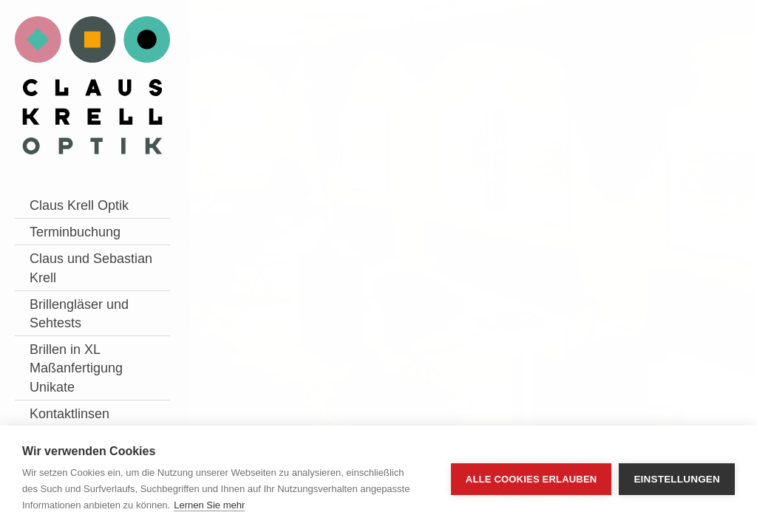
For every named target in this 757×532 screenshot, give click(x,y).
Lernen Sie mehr (209, 505)
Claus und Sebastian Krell (91, 268)
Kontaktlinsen (69, 414)
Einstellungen (677, 479)
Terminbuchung (75, 232)
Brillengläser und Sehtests (79, 314)
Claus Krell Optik (79, 205)
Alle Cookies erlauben (532, 479)
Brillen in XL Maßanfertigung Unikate (76, 368)
